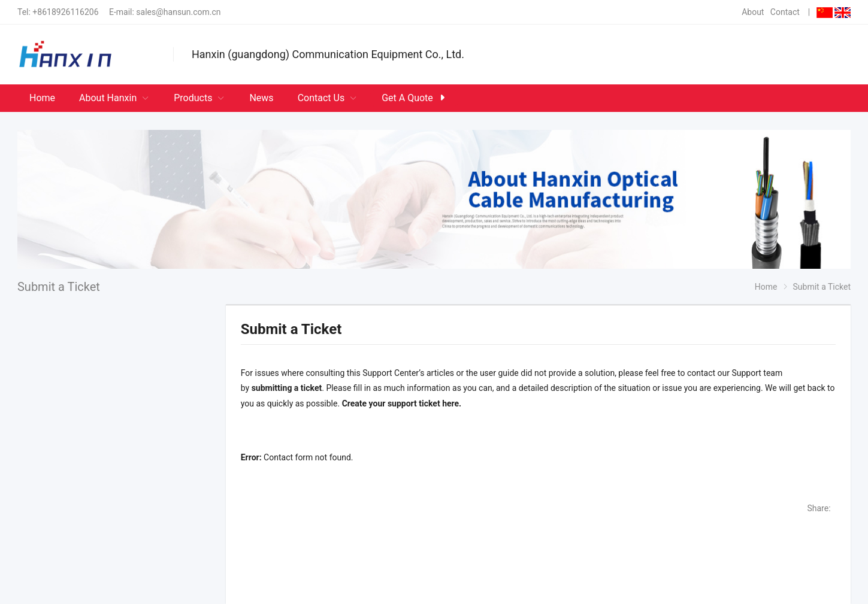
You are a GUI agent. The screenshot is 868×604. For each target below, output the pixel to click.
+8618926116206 (65, 12)
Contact (785, 12)
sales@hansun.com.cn (178, 12)
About (753, 12)
